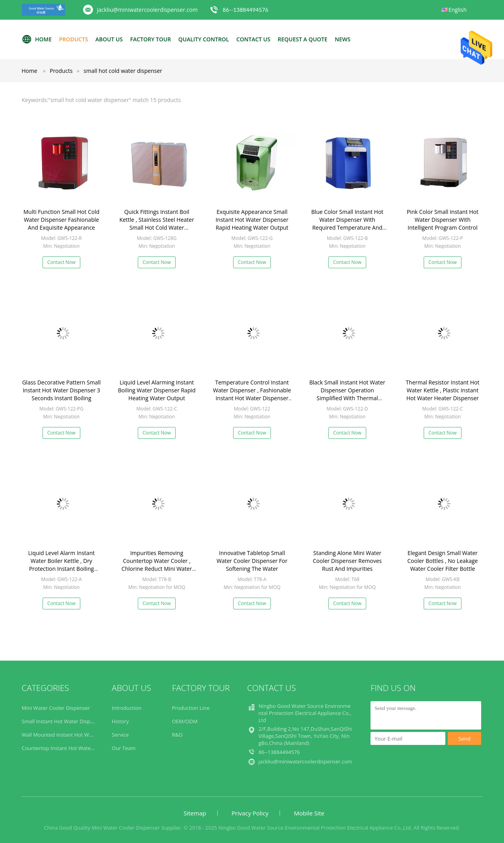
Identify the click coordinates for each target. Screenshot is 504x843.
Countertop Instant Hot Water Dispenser (70, 748)
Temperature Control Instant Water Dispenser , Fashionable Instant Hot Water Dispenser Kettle (252, 394)
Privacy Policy (250, 813)
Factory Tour (150, 39)
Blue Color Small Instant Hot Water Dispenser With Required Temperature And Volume (347, 224)
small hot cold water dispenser (123, 71)
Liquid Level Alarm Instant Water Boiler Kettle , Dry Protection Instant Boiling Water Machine (62, 565)
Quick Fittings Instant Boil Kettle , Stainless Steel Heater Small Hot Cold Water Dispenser (157, 224)
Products (74, 39)
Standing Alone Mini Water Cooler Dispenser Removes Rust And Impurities (347, 561)
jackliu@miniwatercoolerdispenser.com (147, 10)
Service (120, 735)
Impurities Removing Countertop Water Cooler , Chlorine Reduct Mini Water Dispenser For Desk (157, 565)
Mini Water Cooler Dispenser (56, 708)
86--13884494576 (246, 10)
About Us (109, 39)
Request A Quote (302, 39)
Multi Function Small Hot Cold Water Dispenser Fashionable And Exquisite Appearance (62, 220)
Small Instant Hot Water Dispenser (63, 721)
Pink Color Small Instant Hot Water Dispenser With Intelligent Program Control (443, 220)
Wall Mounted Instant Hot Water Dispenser (73, 735)
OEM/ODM (185, 721)
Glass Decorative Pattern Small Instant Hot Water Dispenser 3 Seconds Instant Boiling (61, 390)
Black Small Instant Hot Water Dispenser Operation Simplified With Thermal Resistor (347, 394)
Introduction (127, 708)
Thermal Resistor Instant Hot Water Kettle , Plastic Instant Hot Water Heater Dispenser (443, 390)
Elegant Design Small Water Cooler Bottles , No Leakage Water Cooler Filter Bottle (443, 561)
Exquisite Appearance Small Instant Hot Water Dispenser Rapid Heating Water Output (252, 220)
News (343, 39)
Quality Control (204, 39)
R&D (177, 735)
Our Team (124, 748)
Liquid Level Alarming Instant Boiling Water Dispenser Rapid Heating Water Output (157, 390)
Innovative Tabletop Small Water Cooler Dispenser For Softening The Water (252, 561)
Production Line (191, 708)
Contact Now (61, 262)
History (120, 721)
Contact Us (253, 39)
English (458, 10)
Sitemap (195, 813)
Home (37, 39)
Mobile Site (309, 813)
